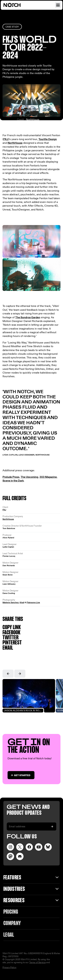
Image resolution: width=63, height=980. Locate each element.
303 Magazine (48, 477)
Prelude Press (11, 477)
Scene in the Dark (13, 481)
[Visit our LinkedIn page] (48, 847)
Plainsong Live (33, 602)
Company (12, 923)
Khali (22, 602)
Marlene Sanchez (11, 602)
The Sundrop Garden (28, 318)
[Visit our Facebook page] (29, 847)
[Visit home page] (16, 5)
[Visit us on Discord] (20, 856)
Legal (9, 935)
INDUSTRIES (14, 889)
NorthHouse (33, 120)
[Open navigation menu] (58, 5)
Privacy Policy (9, 968)
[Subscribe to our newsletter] (52, 826)
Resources (14, 901)
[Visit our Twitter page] (20, 847)
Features (12, 878)
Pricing (11, 912)
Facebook (11, 633)
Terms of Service (37, 963)
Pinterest (12, 643)
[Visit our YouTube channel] (39, 847)
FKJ (6, 139)
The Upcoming (29, 477)
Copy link (12, 628)
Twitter (10, 638)
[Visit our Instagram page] (10, 847)
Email (8, 648)
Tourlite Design (48, 139)
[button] (8, 674)
